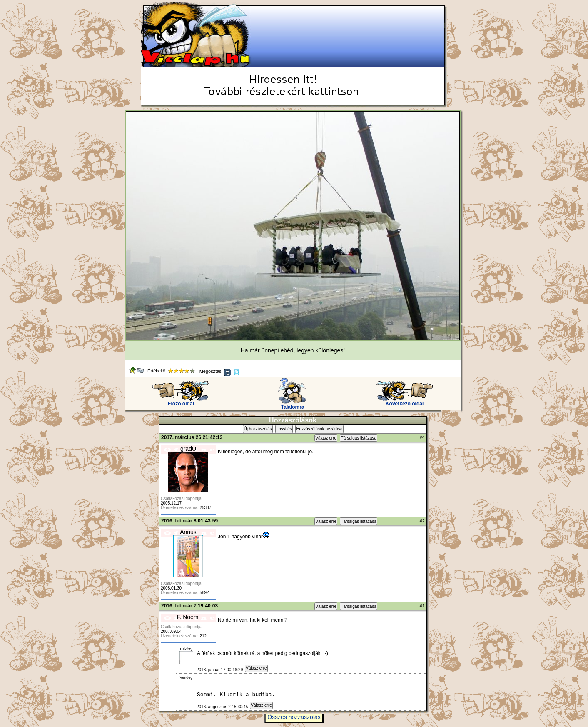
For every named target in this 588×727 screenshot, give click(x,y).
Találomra (293, 405)
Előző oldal (181, 401)
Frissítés (284, 429)
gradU (188, 449)
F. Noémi (188, 617)
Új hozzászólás (258, 429)
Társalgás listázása (359, 438)
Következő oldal (405, 401)
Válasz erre (326, 438)
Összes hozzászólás (294, 721)
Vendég (186, 677)
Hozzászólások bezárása (319, 429)
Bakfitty (186, 649)
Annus (188, 532)
